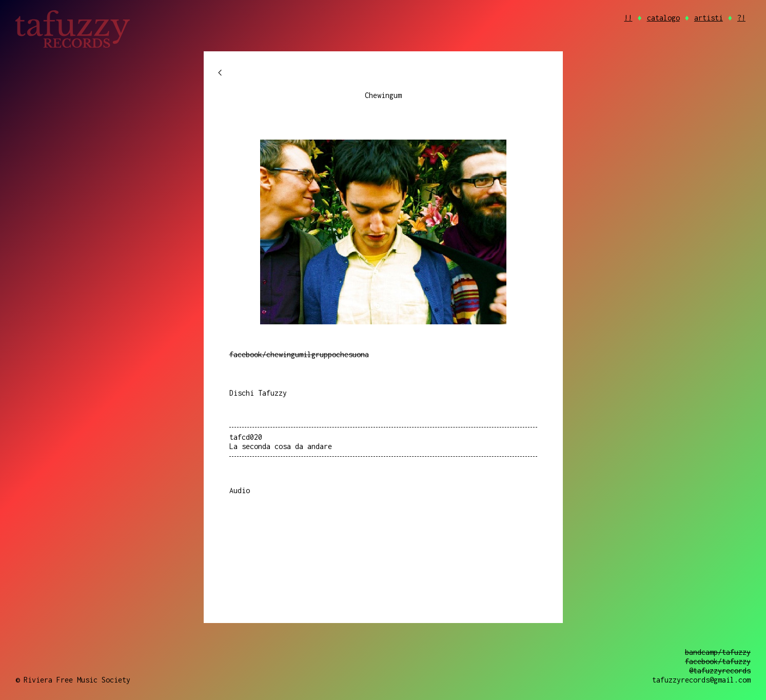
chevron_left (220, 73)
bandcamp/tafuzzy (718, 652)
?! (741, 18)
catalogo (663, 18)
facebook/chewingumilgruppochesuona (299, 354)
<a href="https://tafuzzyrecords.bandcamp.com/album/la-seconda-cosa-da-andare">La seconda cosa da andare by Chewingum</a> (383, 535)
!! (628, 18)
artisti (709, 18)
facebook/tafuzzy (718, 661)
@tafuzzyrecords (720, 670)
